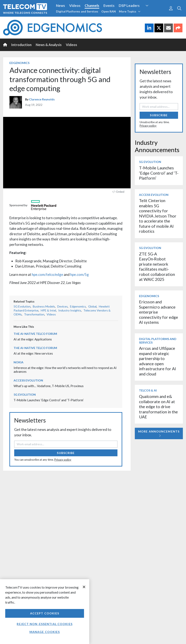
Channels (92, 6)
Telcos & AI (148, 390)
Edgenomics (19, 63)
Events (109, 6)
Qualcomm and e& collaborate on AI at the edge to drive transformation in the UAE (158, 407)
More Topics (130, 11)
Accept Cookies (45, 613)
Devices (62, 306)
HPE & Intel (48, 310)
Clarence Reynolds (42, 99)
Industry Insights (70, 310)
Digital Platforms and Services (77, 11)
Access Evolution (28, 380)
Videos (75, 6)
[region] (45, 612)
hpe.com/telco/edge (47, 274)
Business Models (44, 306)
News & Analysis (49, 45)
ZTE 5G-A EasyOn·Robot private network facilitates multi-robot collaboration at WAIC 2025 (157, 267)
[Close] (84, 587)
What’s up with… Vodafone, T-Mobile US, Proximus (49, 386)
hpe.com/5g (80, 274)
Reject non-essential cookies (45, 624)
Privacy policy (63, 460)
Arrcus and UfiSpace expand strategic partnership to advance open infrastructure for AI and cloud (157, 361)
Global (92, 306)
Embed (118, 192)
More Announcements (159, 433)
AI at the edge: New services (33, 353)
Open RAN (109, 11)
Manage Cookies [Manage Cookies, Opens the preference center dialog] (45, 632)
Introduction (21, 45)
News (61, 6)
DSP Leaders (129, 6)
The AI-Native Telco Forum (35, 334)
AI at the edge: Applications (33, 339)
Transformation (34, 314)
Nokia (18, 362)
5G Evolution (22, 306)
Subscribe (66, 453)
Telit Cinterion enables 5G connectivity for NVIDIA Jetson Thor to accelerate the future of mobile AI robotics (158, 216)
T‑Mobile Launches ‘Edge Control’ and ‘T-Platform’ (49, 400)
